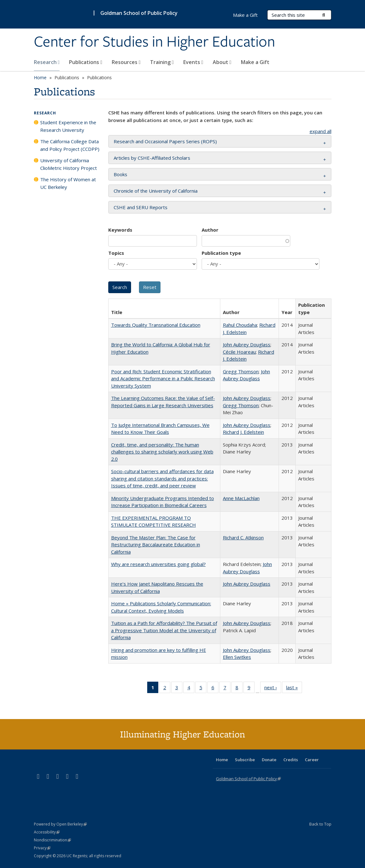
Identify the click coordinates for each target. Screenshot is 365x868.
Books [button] (120, 174)
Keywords (120, 230)
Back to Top (320, 824)
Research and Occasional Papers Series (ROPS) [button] (165, 141)
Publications (86, 62)
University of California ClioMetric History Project (69, 164)
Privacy (42, 848)
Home (40, 77)
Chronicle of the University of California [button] (156, 191)
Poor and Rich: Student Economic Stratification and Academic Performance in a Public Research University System (163, 379)
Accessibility (47, 832)
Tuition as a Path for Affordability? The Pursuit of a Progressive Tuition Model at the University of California (164, 630)
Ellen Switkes (237, 657)
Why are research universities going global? (158, 564)
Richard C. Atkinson (243, 537)
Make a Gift (255, 62)
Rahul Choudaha (240, 325)
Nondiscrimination (52, 840)
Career (312, 760)
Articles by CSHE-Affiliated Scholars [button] (152, 158)
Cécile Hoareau (239, 352)
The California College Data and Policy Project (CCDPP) (70, 145)
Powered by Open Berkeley (60, 824)
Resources (126, 62)
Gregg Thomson (241, 371)
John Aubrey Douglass (247, 344)
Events (193, 62)
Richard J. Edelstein (243, 432)
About (222, 62)
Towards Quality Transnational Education (156, 325)
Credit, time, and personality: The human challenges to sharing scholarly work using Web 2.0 (162, 452)
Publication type (221, 253)
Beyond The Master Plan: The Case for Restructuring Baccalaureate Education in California (156, 545)
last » (294, 689)
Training (162, 62)
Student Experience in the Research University (68, 126)
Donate (269, 760)
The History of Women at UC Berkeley (68, 183)
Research (47, 62)
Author (210, 230)
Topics (116, 253)
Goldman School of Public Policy (139, 13)
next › (273, 689)
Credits (291, 760)
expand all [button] (321, 131)
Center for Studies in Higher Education (154, 42)
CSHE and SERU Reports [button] (141, 207)
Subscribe (245, 760)
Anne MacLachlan (241, 498)
